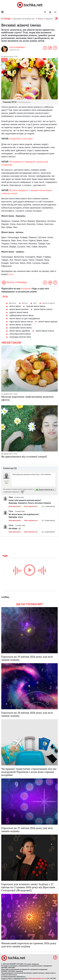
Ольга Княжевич (17, 47)
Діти (4, 60)
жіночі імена (48, 303)
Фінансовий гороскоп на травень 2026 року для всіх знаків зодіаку (29, 945)
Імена (11, 274)
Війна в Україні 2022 (47, 19)
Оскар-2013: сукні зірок (21, 139)
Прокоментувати (15, 506)
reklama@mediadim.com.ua (37, 978)
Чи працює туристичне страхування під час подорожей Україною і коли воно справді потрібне (29, 772)
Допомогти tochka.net (24, 19)
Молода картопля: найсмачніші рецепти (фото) (27, 398)
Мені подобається (31, 506)
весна (25, 303)
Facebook (26, 289)
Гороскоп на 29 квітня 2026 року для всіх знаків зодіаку (27, 658)
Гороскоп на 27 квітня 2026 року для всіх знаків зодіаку (27, 830)
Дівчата (12, 303)
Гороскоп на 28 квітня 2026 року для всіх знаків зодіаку (27, 714)
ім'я (35, 303)
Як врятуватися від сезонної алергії (24, 456)
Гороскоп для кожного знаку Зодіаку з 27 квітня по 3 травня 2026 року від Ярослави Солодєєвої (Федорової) (28, 887)
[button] (50, 12)
